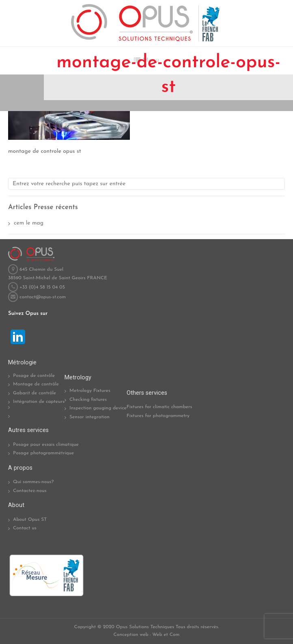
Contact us (25, 528)
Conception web (131, 635)
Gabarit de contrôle (34, 393)
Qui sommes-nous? (33, 482)
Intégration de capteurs (39, 402)
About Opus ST (30, 520)
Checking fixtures (88, 400)
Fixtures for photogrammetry (158, 416)
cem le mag (29, 223)
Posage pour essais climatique (46, 445)
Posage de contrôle (34, 376)
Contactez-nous (30, 491)
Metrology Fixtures (90, 391)
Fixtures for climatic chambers (159, 407)
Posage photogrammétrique (43, 453)
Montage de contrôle (36, 384)
